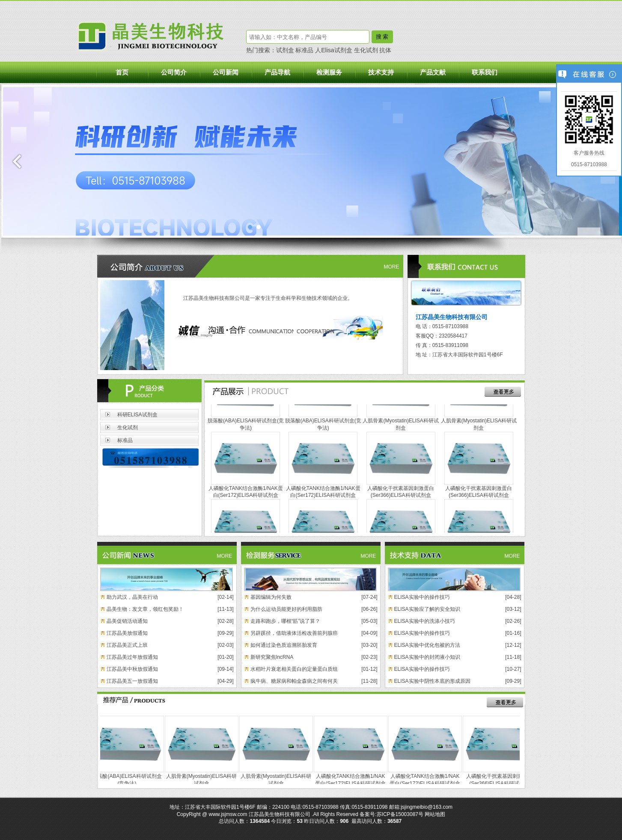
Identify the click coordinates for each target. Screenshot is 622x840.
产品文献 (433, 72)
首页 (122, 72)
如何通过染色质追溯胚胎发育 (284, 645)
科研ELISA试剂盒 (137, 415)
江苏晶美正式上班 (127, 645)
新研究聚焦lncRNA (272, 657)
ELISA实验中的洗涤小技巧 (425, 621)
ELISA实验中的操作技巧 (422, 597)
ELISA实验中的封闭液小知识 (427, 657)
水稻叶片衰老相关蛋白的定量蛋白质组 (294, 669)
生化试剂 (366, 50)
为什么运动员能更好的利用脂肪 (286, 609)
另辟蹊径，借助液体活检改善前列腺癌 (294, 633)
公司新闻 (226, 72)
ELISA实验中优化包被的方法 (427, 645)
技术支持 (381, 72)
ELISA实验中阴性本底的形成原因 (432, 681)
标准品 (304, 50)
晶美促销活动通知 (127, 621)
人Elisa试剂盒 (333, 50)
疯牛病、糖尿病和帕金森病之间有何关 (294, 681)
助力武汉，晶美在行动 (132, 597)
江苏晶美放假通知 (127, 633)
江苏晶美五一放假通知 (132, 681)
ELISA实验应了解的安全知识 (427, 609)
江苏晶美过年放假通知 (132, 657)
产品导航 (277, 72)
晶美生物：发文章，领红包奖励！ (145, 609)
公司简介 (174, 72)
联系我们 (485, 72)
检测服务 (329, 72)
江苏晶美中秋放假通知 (132, 669)
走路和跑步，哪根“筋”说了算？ (286, 621)
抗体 (385, 50)
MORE (392, 267)
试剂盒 (285, 50)
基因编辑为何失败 (271, 597)
